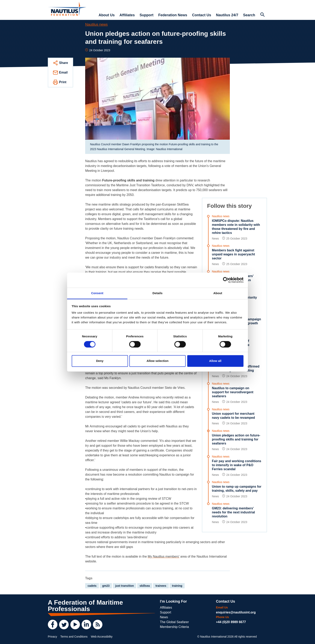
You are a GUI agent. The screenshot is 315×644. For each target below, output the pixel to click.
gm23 (106, 586)
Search (249, 15)
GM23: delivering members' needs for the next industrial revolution (233, 512)
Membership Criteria (174, 627)
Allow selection (157, 361)
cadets (92, 586)
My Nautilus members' (164, 556)
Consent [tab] (97, 293)
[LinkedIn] (86, 625)
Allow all (215, 361)
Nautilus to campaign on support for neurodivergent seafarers (233, 392)
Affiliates (127, 15)
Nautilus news (96, 25)
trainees (161, 586)
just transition (125, 586)
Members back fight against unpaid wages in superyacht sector (233, 254)
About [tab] (218, 293)
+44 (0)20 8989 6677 (231, 622)
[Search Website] (262, 15)
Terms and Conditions (74, 637)
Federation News (173, 15)
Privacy (52, 637)
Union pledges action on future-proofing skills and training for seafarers (236, 439)
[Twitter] (64, 625)
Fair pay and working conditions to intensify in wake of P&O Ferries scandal (237, 465)
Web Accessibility (102, 637)
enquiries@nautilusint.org (236, 612)
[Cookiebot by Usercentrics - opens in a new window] (226, 280)
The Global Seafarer (174, 622)
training (177, 586)
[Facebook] (53, 625)
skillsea (145, 586)
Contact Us (202, 15)
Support (147, 15)
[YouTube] (75, 625)
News (164, 617)
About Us (107, 15)
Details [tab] (157, 293)
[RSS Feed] (98, 625)
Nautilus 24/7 (227, 15)
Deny (100, 361)
